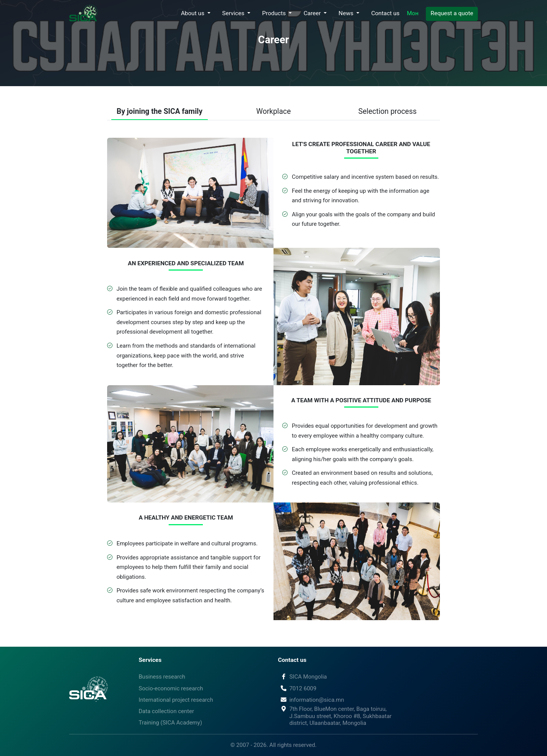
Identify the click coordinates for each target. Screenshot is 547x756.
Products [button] (275, 13)
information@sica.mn (311, 700)
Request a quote (452, 13)
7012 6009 (297, 688)
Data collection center (166, 711)
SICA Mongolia (303, 677)
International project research (176, 700)
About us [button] (193, 13)
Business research (162, 677)
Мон (413, 13)
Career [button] (313, 13)
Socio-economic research (171, 688)
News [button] (347, 13)
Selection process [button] (387, 111)
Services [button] (234, 13)
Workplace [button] (274, 111)
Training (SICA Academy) (170, 723)
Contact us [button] (385, 13)
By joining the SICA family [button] (160, 111)
